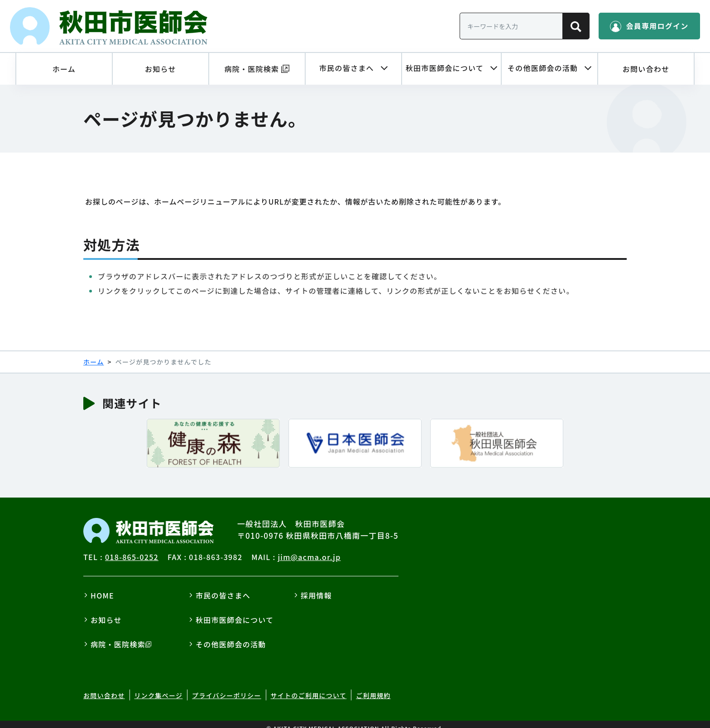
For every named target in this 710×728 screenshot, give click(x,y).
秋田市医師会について (235, 611)
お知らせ (106, 611)
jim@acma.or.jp (309, 548)
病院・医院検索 (118, 636)
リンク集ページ (159, 687)
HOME (102, 587)
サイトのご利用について (309, 687)
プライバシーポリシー (227, 687)
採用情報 (316, 587)
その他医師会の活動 (231, 636)
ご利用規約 (373, 687)
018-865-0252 (132, 548)
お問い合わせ (104, 687)
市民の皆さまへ (223, 587)
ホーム (94, 353)
